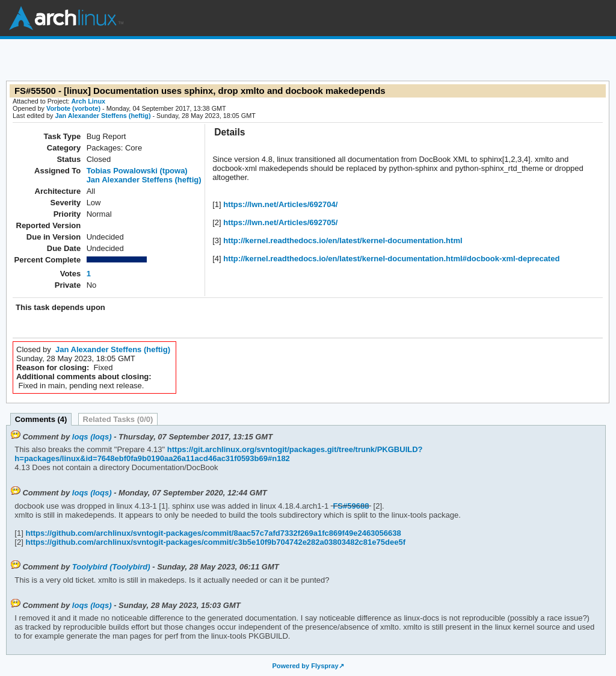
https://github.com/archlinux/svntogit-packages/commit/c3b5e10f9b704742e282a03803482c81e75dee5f (214, 542)
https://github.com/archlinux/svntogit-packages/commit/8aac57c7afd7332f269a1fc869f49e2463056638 (212, 533)
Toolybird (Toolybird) (111, 567)
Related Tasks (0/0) (118, 419)
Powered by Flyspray (305, 666)
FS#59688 (351, 506)
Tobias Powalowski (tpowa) (137, 171)
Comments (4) (41, 419)
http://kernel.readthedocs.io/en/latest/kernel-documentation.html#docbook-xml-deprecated (391, 259)
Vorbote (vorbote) (73, 108)
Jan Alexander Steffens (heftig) (103, 116)
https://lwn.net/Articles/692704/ (280, 204)
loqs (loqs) (92, 437)
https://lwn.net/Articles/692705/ (280, 222)
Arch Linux (66, 18)
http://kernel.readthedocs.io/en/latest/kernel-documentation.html (342, 240)
